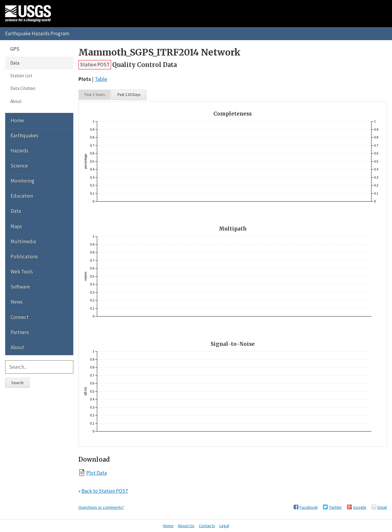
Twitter (335, 507)
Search (17, 383)
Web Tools (22, 272)
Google (360, 507)
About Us (186, 526)
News (17, 302)
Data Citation (23, 88)
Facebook (309, 507)
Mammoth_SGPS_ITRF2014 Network (159, 52)
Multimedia (23, 241)
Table (101, 79)
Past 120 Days (129, 94)
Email (382, 507)
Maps (16, 226)
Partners (20, 332)
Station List (21, 76)
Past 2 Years (95, 94)
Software (20, 287)
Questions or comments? (101, 507)
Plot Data (97, 473)
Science (19, 166)
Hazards (19, 151)
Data (15, 63)
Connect (20, 317)
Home (17, 120)
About (16, 101)
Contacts (207, 526)
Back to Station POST (105, 491)
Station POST (95, 65)
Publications (24, 256)
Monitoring (22, 181)
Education (22, 196)
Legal (224, 526)
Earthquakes (24, 135)
